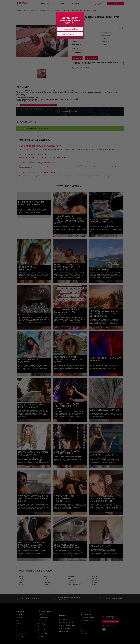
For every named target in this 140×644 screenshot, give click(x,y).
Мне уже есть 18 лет (70, 29)
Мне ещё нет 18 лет (70, 34)
